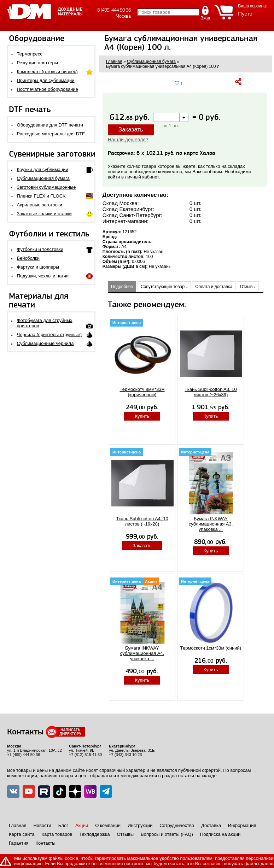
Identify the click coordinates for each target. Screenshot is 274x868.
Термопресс (30, 54)
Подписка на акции (220, 834)
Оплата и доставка (214, 287)
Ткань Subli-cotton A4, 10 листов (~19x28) (142, 521)
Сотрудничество (177, 825)
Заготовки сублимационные (46, 187)
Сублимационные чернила (45, 343)
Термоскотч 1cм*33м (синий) (211, 648)
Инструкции (140, 825)
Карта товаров (57, 834)
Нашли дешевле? (128, 140)
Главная (18, 825)
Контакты (45, 843)
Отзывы (248, 287)
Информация (242, 825)
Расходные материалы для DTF (51, 134)
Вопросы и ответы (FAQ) (167, 834)
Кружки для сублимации (43, 169)
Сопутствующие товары (164, 287)
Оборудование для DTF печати (50, 125)
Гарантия (19, 843)
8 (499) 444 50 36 (114, 10)
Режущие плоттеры (38, 63)
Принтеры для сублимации (46, 80)
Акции (82, 825)
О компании (108, 825)
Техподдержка (94, 834)
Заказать (131, 130)
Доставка (211, 825)
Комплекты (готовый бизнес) (47, 72)
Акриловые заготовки (40, 205)
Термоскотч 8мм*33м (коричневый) (142, 392)
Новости (42, 825)
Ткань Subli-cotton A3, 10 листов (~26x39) (211, 392)
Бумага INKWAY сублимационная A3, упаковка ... (211, 524)
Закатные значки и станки (44, 214)
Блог (63, 825)
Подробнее (122, 287)
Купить (142, 416)
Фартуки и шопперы (38, 267)
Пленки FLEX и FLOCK (41, 196)
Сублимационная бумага (43, 178)
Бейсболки (28, 258)
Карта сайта (22, 834)
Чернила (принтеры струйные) (49, 335)
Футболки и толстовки (40, 249)
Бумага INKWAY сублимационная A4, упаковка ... (142, 653)
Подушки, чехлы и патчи (43, 276)
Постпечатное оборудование (48, 89)
